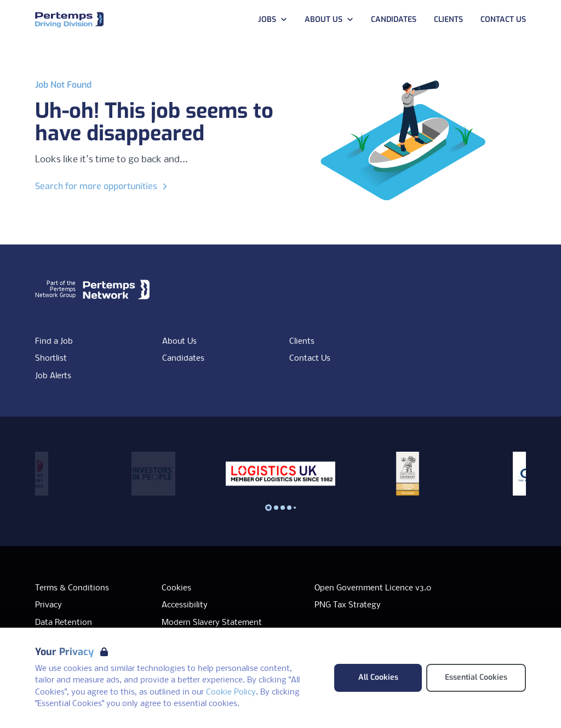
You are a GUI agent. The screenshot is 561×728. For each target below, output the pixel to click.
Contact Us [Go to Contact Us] (503, 19)
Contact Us (310, 359)
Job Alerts (53, 376)
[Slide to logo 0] (268, 508)
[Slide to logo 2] (283, 508)
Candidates (183, 359)
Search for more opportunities (103, 186)
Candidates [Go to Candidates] (394, 19)
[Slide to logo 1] (276, 508)
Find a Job (54, 342)
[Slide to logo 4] (295, 508)
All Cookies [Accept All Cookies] (378, 677)
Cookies (176, 588)
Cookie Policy (231, 692)
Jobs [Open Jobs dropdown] (273, 19)
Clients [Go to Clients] (448, 19)
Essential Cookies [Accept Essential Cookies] (476, 677)
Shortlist (51, 359)
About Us (179, 342)
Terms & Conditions (72, 588)
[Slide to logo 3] (289, 508)
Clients (302, 342)
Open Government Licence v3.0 (373, 588)
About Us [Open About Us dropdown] (329, 19)
